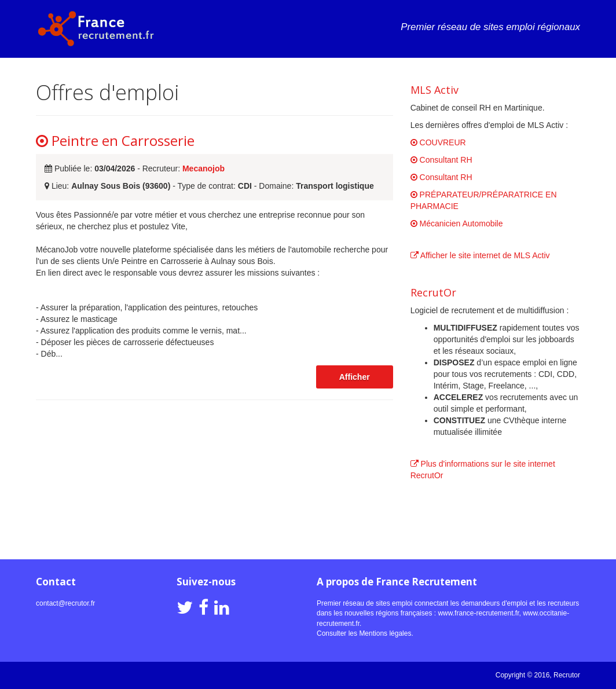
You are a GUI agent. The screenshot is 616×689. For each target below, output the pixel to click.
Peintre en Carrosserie (115, 140)
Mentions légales (385, 633)
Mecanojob (203, 168)
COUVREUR (438, 142)
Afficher (355, 377)
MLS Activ (434, 90)
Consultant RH (441, 160)
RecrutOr (433, 292)
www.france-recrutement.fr (478, 613)
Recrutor (567, 675)
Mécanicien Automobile (457, 223)
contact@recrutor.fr (65, 603)
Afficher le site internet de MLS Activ (480, 255)
